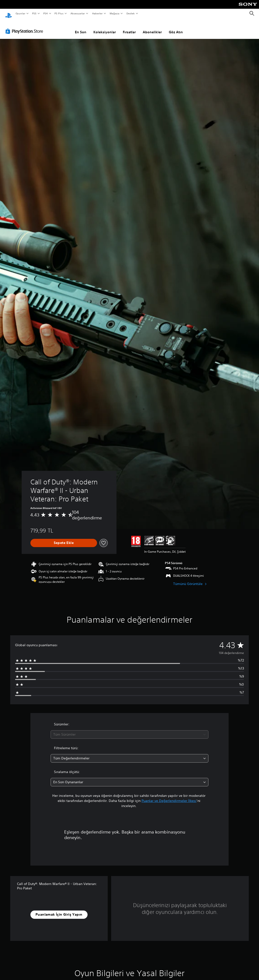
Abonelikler (152, 27)
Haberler (97, 13)
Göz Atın (176, 27)
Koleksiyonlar (105, 27)
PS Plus (59, 13)
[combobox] (129, 730)
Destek (130, 13)
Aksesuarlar (77, 13)
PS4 (45, 13)
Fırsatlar (129, 27)
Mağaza (115, 13)
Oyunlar (20, 13)
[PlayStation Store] (25, 26)
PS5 (34, 13)
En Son (81, 27)
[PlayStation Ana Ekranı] (9, 14)
